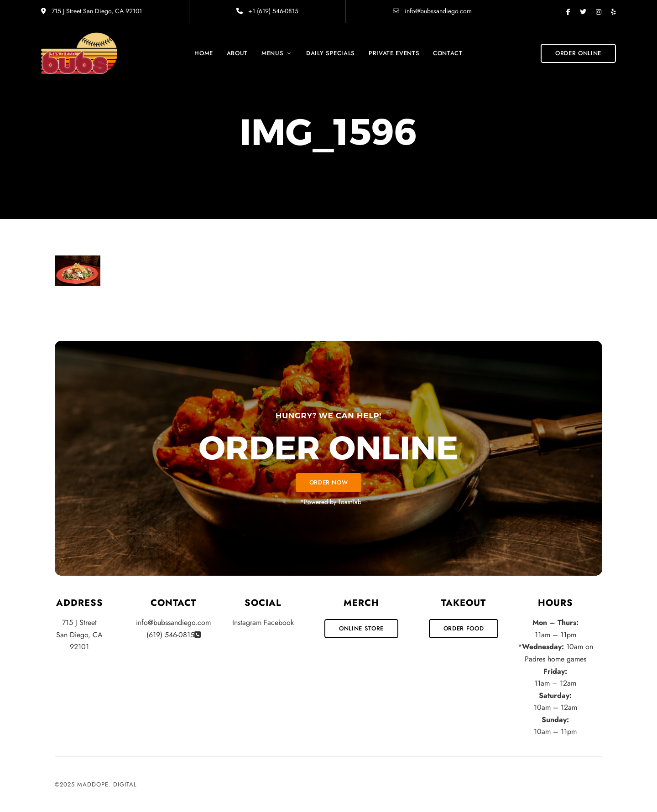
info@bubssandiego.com (432, 11)
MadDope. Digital (107, 784)
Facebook (568, 12)
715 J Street (79, 622)
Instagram (599, 12)
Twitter (583, 12)
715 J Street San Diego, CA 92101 (91, 11)
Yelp (613, 12)
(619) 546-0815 (170, 635)
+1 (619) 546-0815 (267, 11)
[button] (578, 53)
